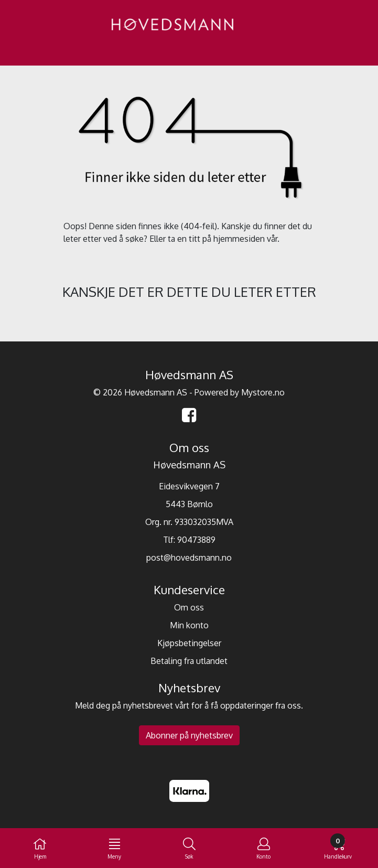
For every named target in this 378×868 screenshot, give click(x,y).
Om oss (189, 607)
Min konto (189, 625)
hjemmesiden (239, 239)
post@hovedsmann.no (189, 558)
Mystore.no (263, 392)
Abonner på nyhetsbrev (189, 735)
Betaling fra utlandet (189, 661)
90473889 (196, 540)
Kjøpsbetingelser (189, 643)
